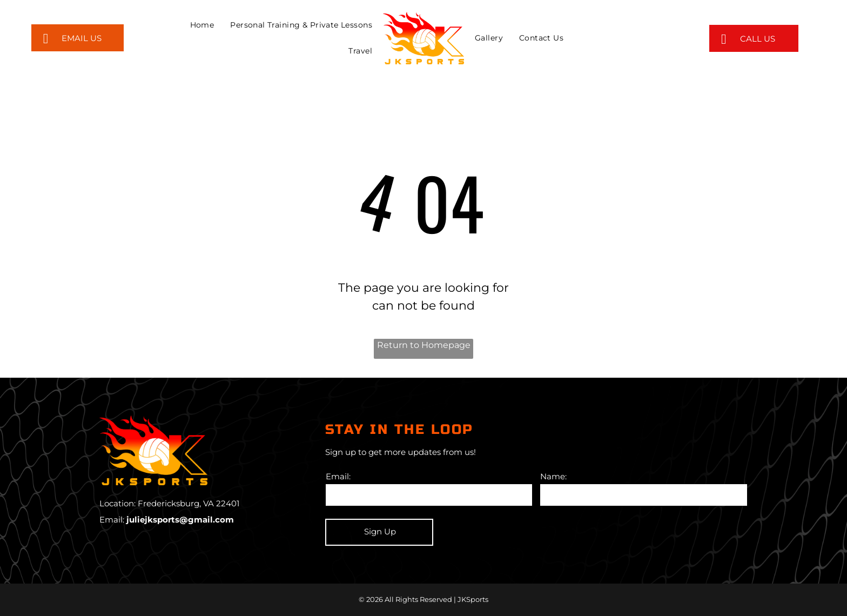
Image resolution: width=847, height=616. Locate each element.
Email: (338, 476)
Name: (553, 476)
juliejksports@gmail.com (180, 520)
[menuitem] (202, 25)
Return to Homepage (424, 345)
